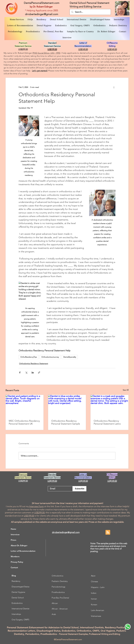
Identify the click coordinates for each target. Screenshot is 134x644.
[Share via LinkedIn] (33, 372)
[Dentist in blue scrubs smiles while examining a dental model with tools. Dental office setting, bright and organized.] (67, 406)
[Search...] (90, 12)
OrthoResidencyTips (29, 357)
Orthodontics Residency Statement (34, 364)
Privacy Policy (17, 562)
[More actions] (114, 87)
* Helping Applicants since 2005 (41, 10)
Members (15, 556)
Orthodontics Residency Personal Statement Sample (66, 422)
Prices (13, 540)
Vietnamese (96, 616)
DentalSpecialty (70, 357)
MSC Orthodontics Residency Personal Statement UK (24, 422)
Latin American (97, 610)
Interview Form (37, 506)
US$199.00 (29, 516)
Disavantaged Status (20, 587)
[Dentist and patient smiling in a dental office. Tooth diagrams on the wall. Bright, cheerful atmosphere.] (25, 406)
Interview (15, 534)
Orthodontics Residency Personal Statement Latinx (107, 422)
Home (13, 529)
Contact (14, 567)
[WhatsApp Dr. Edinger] (128, 627)
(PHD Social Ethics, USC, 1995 (46, 53)
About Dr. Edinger (19, 545)
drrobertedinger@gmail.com (42, 14)
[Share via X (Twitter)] (26, 372)
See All (126, 390)
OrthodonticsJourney (50, 357)
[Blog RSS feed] (108, 532)
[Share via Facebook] (20, 372)
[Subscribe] (79, 489)
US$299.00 (39, 513)
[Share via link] (39, 372)
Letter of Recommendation (23, 551)
